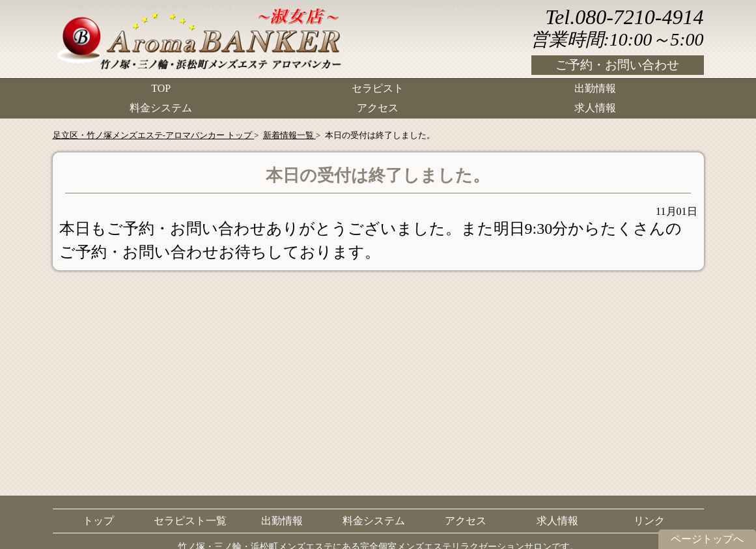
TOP (161, 88)
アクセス (378, 108)
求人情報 (595, 108)
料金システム (161, 108)
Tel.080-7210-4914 (624, 17)
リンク (649, 521)
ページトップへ (707, 539)
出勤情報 (595, 88)
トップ (98, 521)
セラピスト (378, 88)
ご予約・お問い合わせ (617, 65)
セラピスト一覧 (190, 521)
